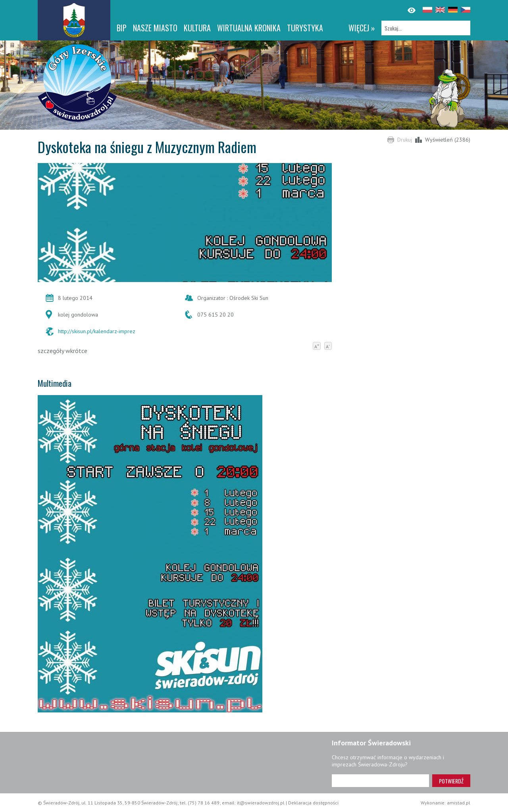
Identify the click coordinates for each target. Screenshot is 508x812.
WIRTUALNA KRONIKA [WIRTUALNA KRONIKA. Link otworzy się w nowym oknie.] (249, 28)
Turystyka (305, 28)
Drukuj (405, 140)
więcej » (362, 28)
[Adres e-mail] (380, 781)
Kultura (197, 28)
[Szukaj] (426, 28)
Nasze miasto (155, 28)
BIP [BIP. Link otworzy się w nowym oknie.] (122, 28)
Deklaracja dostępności (313, 803)
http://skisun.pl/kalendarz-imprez (97, 331)
